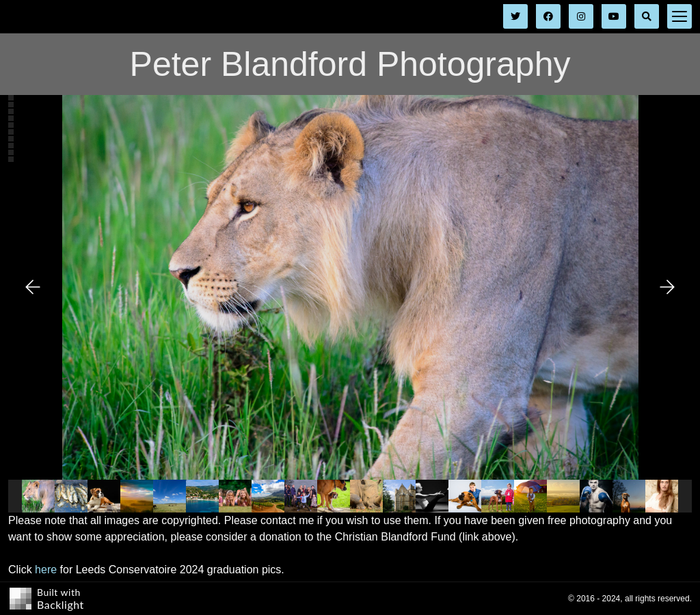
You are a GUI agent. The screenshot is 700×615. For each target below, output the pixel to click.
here (46, 570)
